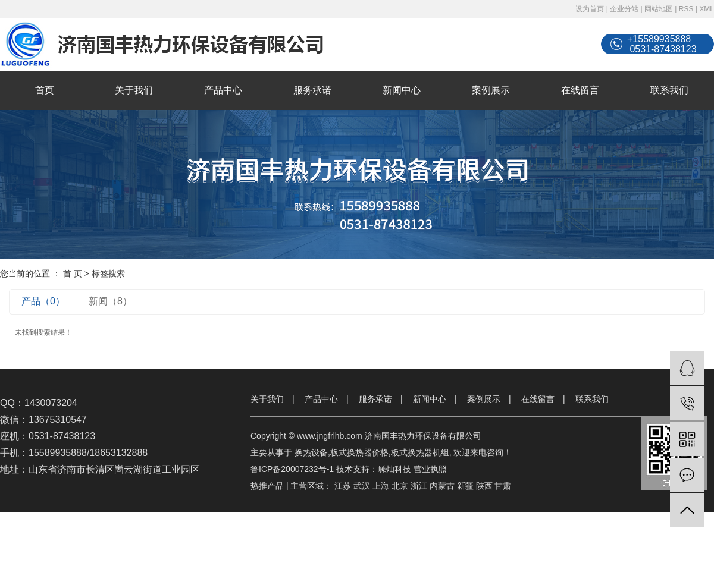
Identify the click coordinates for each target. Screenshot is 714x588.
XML (707, 9)
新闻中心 (402, 90)
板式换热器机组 (420, 452)
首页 (45, 90)
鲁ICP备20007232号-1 (292, 469)
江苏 (343, 486)
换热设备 (311, 452)
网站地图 (659, 9)
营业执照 (430, 469)
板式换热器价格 (359, 452)
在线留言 (580, 90)
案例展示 (491, 90)
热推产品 (267, 486)
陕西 (484, 486)
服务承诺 (312, 90)
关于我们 (134, 90)
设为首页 (590, 9)
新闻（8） (110, 301)
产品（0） (43, 301)
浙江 (419, 486)
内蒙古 (442, 486)
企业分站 (624, 9)
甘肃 (503, 486)
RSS (686, 9)
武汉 (362, 486)
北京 (400, 486)
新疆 (465, 486)
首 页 (73, 273)
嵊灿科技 (394, 469)
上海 (381, 486)
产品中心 (223, 90)
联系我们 (669, 90)
